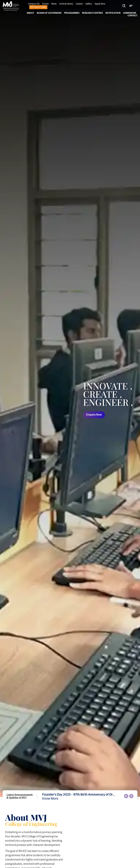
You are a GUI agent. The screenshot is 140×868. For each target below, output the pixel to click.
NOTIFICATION (113, 13)
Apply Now (100, 4)
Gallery (89, 4)
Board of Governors (49, 13)
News (54, 4)
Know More (50, 799)
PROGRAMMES (72, 13)
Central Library (66, 4)
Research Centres (92, 13)
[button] (126, 796)
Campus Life (34, 4)
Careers (79, 4)
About (30, 13)
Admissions (130, 13)
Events (45, 4)
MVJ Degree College (38, 7)
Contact (132, 16)
